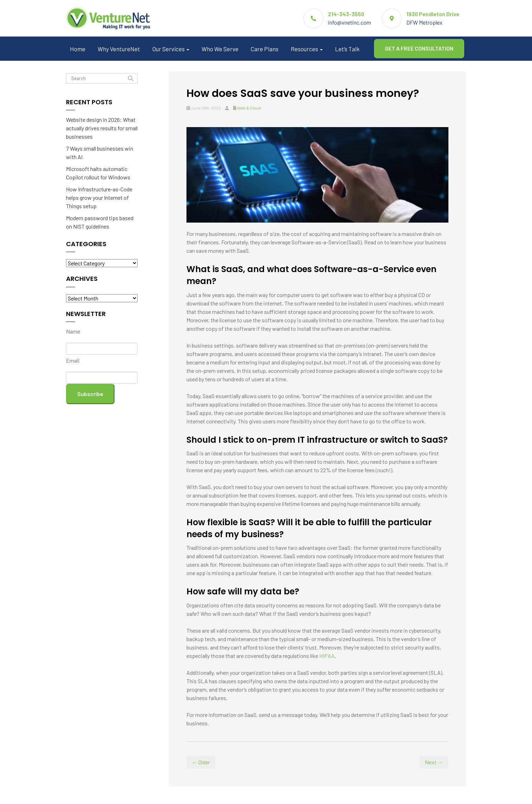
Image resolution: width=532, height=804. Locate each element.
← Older (201, 762)
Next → (434, 762)
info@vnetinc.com (350, 22)
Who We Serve (220, 49)
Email (73, 360)
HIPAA (327, 656)
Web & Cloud (249, 108)
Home (78, 49)
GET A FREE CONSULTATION (419, 48)
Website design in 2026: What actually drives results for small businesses (102, 128)
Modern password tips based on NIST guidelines (100, 222)
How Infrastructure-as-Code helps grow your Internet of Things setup (99, 197)
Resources (307, 49)
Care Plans (265, 49)
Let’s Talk (347, 49)
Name (73, 331)
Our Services (171, 49)
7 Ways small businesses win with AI (100, 153)
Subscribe (90, 394)
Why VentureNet (119, 49)
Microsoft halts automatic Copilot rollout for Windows (98, 173)
